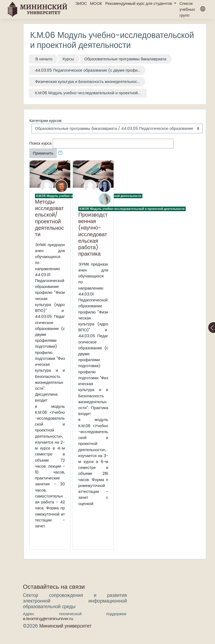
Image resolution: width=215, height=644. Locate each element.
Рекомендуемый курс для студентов (139, 3)
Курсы (68, 59)
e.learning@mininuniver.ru (48, 619)
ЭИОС (81, 3)
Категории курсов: (46, 121)
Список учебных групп (187, 9)
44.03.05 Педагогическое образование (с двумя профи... (87, 70)
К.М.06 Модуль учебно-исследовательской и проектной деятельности (132, 209)
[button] (61, 153)
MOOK (96, 3)
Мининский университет (65, 626)
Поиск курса (40, 143)
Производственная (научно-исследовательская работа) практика (93, 234)
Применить (43, 153)
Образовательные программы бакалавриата (125, 59)
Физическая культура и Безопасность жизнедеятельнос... (87, 81)
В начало (44, 59)
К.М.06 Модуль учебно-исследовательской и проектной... (88, 93)
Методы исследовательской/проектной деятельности (50, 218)
